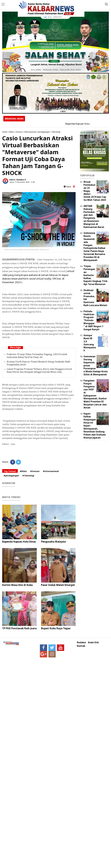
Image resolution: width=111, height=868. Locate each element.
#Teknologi (28, 476)
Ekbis (12, 132)
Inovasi (19, 132)
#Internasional (51, 471)
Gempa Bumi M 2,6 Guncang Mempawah (90, 343)
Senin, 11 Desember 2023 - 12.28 (22, 182)
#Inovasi (35, 471)
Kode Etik (93, 642)
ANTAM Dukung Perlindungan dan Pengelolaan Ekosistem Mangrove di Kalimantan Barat (94, 216)
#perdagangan (11, 476)
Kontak (81, 646)
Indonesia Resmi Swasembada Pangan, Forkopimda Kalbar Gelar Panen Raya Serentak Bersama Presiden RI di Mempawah (95, 246)
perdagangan (44, 132)
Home (5, 132)
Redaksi (81, 642)
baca (67, 187)
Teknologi (56, 132)
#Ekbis (23, 471)
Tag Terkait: (10, 471)
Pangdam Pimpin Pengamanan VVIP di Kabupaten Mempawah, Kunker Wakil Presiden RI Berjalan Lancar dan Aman (95, 394)
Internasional (30, 132)
